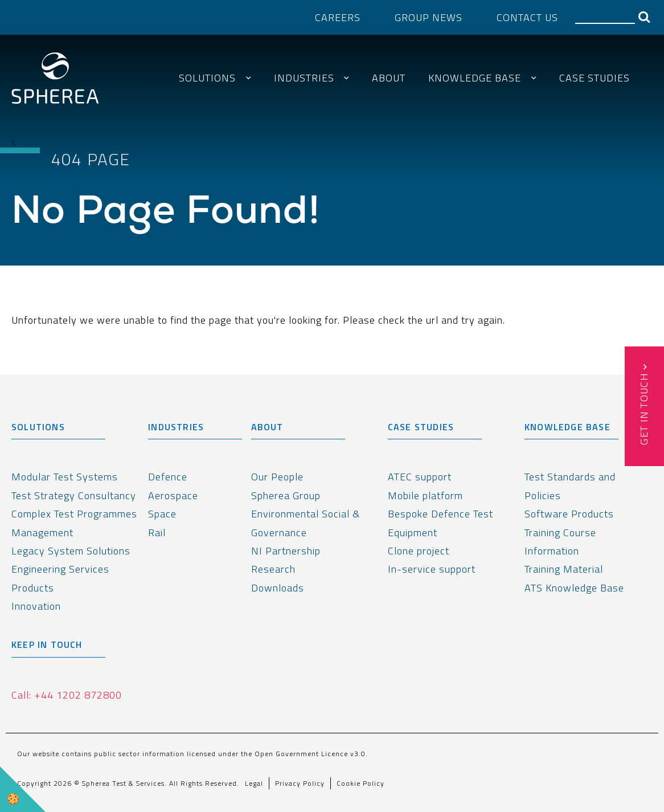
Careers (338, 17)
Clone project (419, 551)
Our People (277, 477)
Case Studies (595, 78)
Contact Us (527, 17)
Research (273, 569)
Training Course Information (560, 542)
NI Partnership (286, 551)
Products (33, 588)
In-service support (432, 569)
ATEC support (420, 477)
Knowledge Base (475, 78)
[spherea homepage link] (55, 81)
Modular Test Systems (65, 477)
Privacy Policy (300, 783)
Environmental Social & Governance (306, 523)
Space (162, 514)
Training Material (564, 569)
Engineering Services (60, 569)
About (389, 78)
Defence (168, 477)
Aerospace (173, 495)
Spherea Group (286, 495)
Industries (304, 78)
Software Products (569, 514)
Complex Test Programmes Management (74, 523)
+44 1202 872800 (78, 695)
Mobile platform (425, 495)
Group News (429, 17)
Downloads (278, 588)
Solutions (207, 78)
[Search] (605, 17)
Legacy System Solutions (71, 551)
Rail (157, 533)
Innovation (36, 606)
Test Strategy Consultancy (74, 495)
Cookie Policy (360, 783)
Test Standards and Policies (570, 486)
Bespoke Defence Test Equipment (440, 523)
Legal (254, 783)
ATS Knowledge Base (574, 588)
